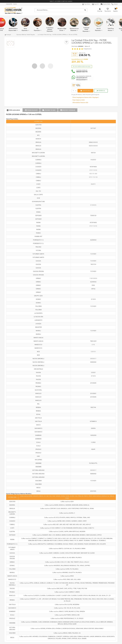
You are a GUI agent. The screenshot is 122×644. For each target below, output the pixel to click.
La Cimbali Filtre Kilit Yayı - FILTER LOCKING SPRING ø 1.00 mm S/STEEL (58, 35)
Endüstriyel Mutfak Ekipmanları (86, 24)
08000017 (93, 359)
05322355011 (82, 80)
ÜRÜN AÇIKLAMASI (13, 110)
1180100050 (93, 278)
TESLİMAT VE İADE (49, 110)
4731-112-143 (93, 177)
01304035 (93, 205)
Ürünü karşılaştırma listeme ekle (82, 98)
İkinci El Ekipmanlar (99, 24)
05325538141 (82, 78)
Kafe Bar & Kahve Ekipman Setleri (13, 24)
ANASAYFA (9, 4)
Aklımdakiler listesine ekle (80, 103)
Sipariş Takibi (105, 4)
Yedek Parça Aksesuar (111, 24)
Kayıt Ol (95, 4)
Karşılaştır (95, 98)
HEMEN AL (101, 91)
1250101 (93, 352)
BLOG (15, 4)
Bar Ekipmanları (38, 24)
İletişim (115, 4)
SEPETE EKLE (85, 91)
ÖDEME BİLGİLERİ (31, 110)
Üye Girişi (86, 4)
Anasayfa (8, 35)
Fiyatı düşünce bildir (78, 100)
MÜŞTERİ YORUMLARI (68, 110)
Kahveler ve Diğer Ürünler (62, 24)
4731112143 (93, 170)
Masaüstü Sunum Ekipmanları (74, 24)
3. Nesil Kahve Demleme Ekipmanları (50, 24)
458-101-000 (93, 174)
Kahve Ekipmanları (25, 24)
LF (89, 46)
